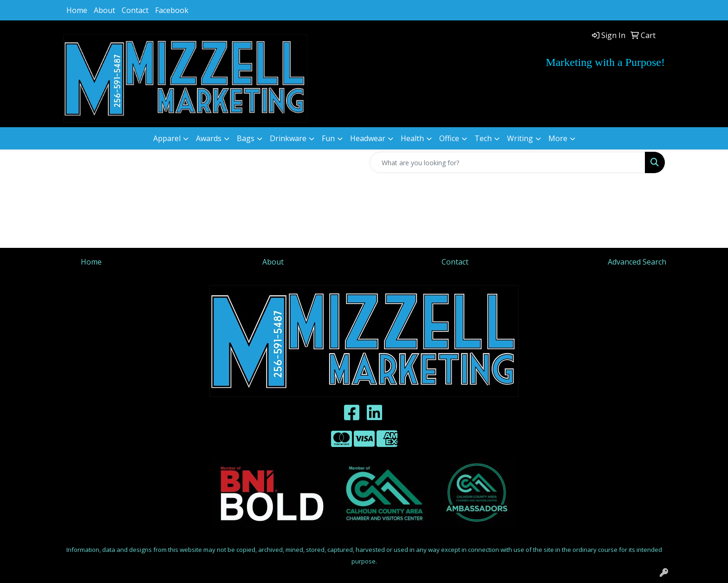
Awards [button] (209, 138)
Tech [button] (483, 138)
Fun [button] (328, 138)
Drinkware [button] (288, 138)
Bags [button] (246, 138)
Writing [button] (520, 138)
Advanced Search (637, 262)
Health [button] (412, 138)
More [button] (558, 138)
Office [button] (449, 138)
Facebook (172, 10)
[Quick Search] (507, 162)
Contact (135, 10)
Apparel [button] (167, 138)
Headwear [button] (368, 138)
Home (77, 10)
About (104, 10)
